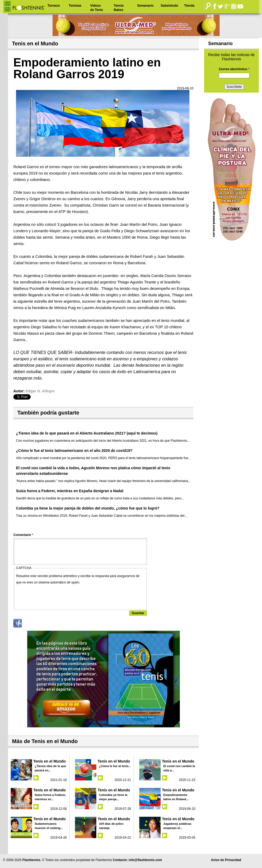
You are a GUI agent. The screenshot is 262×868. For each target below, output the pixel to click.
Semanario (145, 6)
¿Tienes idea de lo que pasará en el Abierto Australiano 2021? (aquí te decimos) (87, 433)
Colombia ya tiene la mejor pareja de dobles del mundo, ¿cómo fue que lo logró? (88, 508)
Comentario (23, 535)
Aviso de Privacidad (226, 860)
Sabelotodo (169, 6)
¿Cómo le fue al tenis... (115, 766)
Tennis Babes (119, 8)
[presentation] (57, 596)
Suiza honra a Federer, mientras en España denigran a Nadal (70, 491)
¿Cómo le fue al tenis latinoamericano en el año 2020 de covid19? (74, 451)
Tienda (189, 6)
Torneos (54, 6)
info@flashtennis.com (145, 860)
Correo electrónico (234, 69)
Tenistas (75, 6)
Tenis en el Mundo (49, 761)
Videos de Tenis (97, 8)
